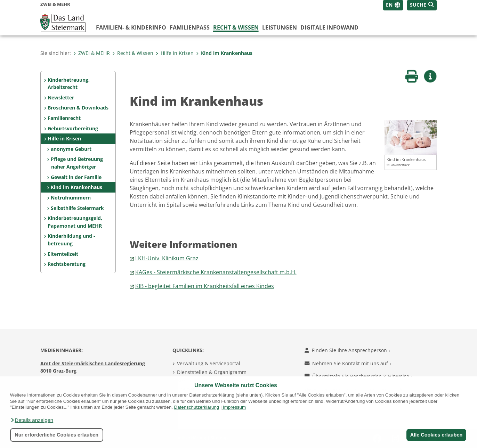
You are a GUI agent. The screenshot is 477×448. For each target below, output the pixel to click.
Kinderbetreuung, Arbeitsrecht (69, 84)
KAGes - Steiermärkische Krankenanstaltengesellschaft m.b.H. (216, 272)
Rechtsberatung (67, 264)
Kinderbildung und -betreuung (71, 240)
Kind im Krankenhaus (224, 53)
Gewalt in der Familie (76, 177)
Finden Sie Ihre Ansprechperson (347, 350)
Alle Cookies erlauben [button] (436, 435)
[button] (32, 420)
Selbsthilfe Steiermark (77, 208)
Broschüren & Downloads (78, 108)
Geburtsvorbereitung (73, 128)
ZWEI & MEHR (92, 53)
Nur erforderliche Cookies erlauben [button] (56, 435)
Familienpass (190, 27)
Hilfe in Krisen (175, 53)
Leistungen (280, 27)
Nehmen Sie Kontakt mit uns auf (348, 363)
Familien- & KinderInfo (131, 27)
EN (389, 5)
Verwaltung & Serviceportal (209, 363)
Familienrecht (64, 118)
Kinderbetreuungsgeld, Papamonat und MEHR (75, 222)
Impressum (234, 407)
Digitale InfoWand (329, 27)
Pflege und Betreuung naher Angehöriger (77, 163)
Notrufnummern (71, 198)
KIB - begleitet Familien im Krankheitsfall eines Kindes (205, 286)
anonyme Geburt (71, 149)
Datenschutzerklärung (197, 407)
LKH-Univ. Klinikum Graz (167, 258)
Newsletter (61, 97)
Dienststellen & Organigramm (212, 372)
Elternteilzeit (63, 254)
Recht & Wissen (236, 27)
